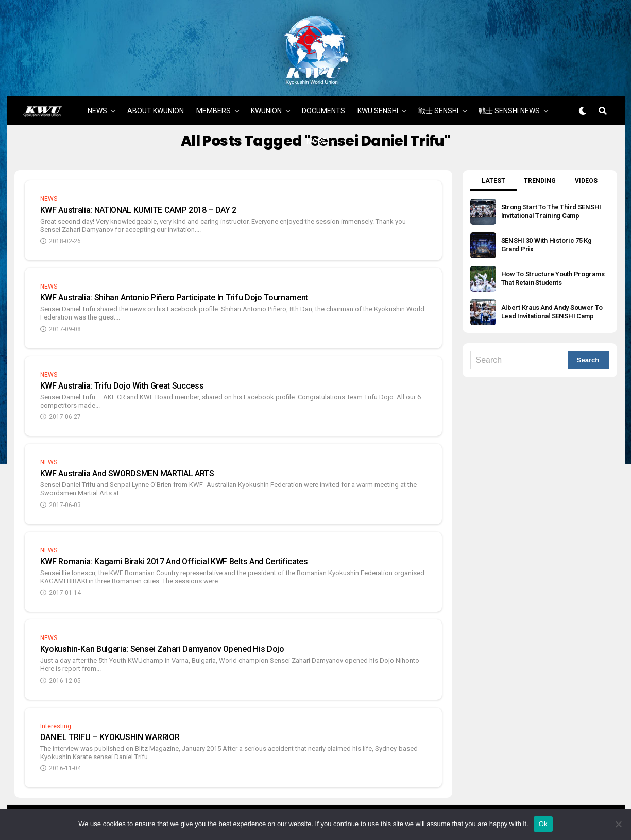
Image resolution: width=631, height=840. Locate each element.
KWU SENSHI (378, 102)
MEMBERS (214, 102)
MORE (317, 132)
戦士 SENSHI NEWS (509, 102)
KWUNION (266, 102)
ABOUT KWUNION (156, 102)
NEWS (97, 102)
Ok (543, 824)
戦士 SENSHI (438, 102)
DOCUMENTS (323, 102)
